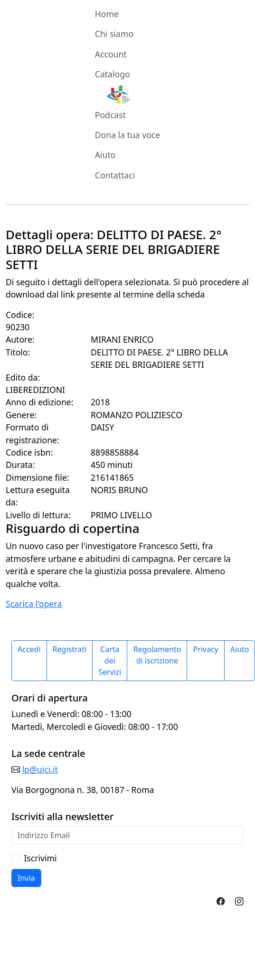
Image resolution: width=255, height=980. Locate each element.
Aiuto (105, 155)
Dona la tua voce (127, 135)
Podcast (110, 115)
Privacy (205, 649)
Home (107, 14)
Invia (26, 878)
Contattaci (115, 175)
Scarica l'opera (34, 604)
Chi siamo (114, 34)
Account (111, 54)
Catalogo (113, 74)
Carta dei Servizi (110, 661)
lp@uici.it (40, 769)
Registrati (70, 649)
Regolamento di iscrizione (157, 655)
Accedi (29, 649)
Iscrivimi (40, 858)
